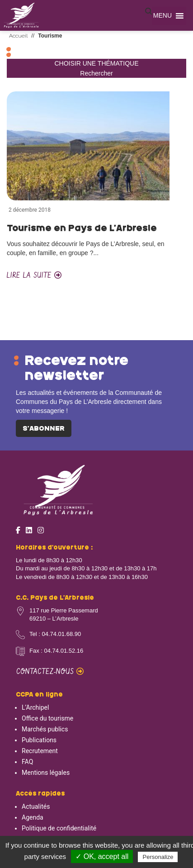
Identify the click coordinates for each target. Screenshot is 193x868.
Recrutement (40, 751)
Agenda (33, 817)
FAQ (27, 762)
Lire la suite (34, 276)
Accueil (18, 36)
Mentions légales (46, 773)
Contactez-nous (50, 672)
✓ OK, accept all (102, 856)
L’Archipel (35, 707)
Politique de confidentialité (59, 828)
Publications (39, 740)
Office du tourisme (47, 718)
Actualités (36, 806)
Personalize (158, 857)
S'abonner (44, 429)
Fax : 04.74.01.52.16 (56, 651)
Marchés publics (45, 729)
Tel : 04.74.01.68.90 (55, 634)
